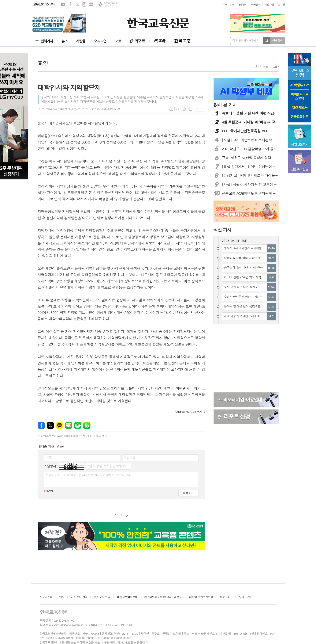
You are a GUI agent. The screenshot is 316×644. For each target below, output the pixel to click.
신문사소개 (46, 597)
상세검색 (277, 40)
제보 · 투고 (228, 4)
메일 (178, 109)
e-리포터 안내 (79, 597)
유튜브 (63, 4)
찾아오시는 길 (102, 597)
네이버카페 (78, 425)
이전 (116, 515)
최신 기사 (222, 230)
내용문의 (242, 4)
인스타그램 (84, 4)
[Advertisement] (246, 359)
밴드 (87, 425)
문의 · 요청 (245, 597)
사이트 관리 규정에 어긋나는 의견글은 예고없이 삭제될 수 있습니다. (88, 475)
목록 (171, 109)
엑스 (77, 4)
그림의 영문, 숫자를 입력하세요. (107, 466)
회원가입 (269, 4)
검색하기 (267, 41)
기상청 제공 (109, 6)
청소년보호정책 (163, 597)
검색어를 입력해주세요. (246, 40)
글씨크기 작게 (202, 109)
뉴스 (265, 67)
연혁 (62, 597)
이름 (48, 457)
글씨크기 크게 (197, 109)
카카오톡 (60, 425)
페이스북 (70, 4)
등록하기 (188, 493)
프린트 (184, 109)
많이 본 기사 (225, 105)
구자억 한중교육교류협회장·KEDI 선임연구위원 (63, 109)
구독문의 (256, 4)
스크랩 (190, 109)
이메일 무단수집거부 (201, 597)
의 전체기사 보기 (188, 412)
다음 (127, 515)
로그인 (281, 4)
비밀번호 (130, 457)
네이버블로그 (91, 4)
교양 (276, 67)
